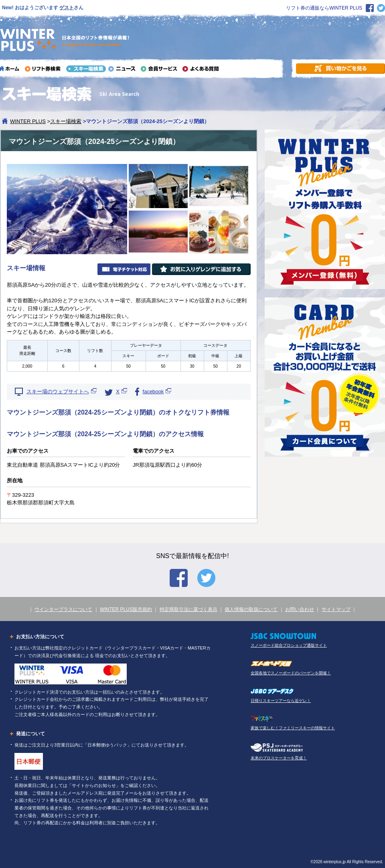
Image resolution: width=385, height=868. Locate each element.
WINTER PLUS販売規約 (126, 609)
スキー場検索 (66, 121)
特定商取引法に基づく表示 (188, 609)
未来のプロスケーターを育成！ (279, 758)
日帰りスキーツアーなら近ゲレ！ (281, 701)
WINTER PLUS (28, 121)
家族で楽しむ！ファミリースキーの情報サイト (293, 728)
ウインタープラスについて (63, 609)
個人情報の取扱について (251, 609)
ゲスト (67, 8)
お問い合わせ (300, 609)
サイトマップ (336, 609)
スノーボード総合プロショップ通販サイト (289, 645)
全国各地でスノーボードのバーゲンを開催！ (291, 673)
